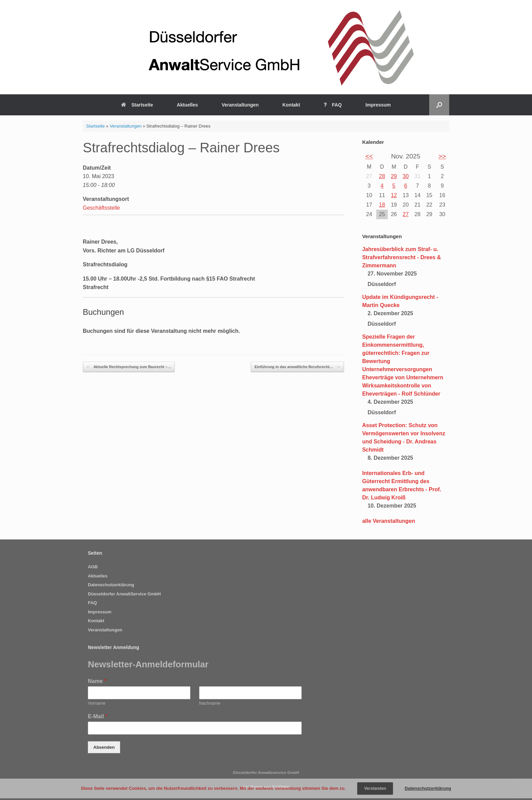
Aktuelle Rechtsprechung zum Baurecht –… (129, 367)
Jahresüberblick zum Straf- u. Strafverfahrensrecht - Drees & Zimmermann (401, 257)
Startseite (137, 105)
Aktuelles (187, 105)
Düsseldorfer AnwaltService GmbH (124, 594)
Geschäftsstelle (101, 208)
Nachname (210, 703)
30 (406, 176)
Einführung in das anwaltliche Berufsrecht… (297, 367)
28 (382, 176)
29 (394, 176)
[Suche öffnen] (439, 105)
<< (369, 156)
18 (382, 205)
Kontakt (291, 105)
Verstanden (375, 788)
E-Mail (98, 716)
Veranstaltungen (240, 105)
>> (442, 156)
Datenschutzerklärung (111, 585)
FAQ (333, 105)
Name (97, 681)
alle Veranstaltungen (388, 521)
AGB (93, 567)
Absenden (104, 747)
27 (406, 214)
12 (394, 195)
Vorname (97, 703)
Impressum (378, 105)
